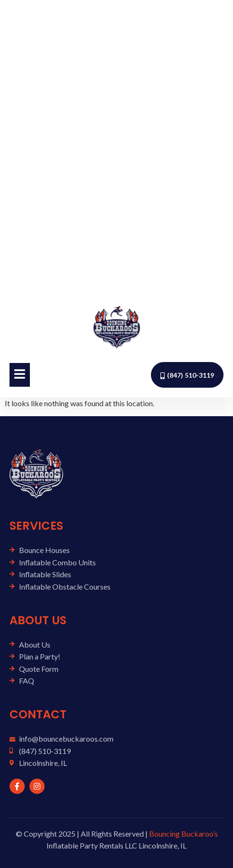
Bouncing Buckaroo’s (183, 834)
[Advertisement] (116, 148)
